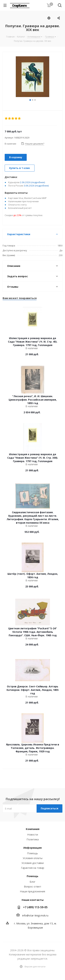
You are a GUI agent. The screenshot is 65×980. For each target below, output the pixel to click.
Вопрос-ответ (33, 886)
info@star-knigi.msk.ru (35, 915)
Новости (33, 834)
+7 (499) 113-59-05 (35, 907)
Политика (33, 839)
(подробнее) (38, 182)
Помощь (32, 853)
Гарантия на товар (33, 868)
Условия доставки (33, 863)
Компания (33, 829)
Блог (32, 882)
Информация (32, 848)
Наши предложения (32, 891)
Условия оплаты (33, 858)
